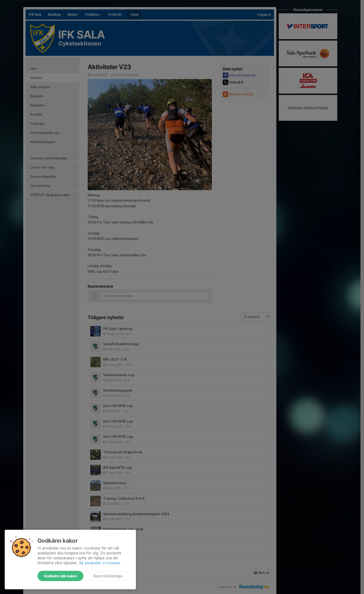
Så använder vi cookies (100, 563)
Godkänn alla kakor (60, 576)
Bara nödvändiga (108, 576)
